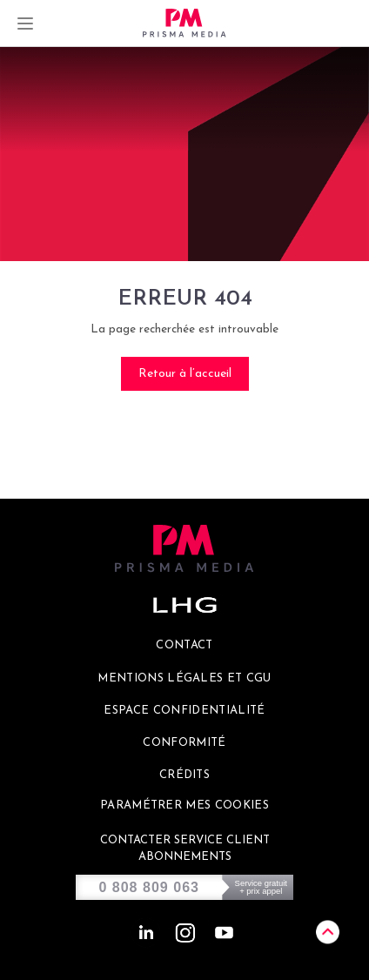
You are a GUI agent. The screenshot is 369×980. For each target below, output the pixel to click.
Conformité (184, 743)
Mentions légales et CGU (184, 678)
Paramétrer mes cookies (184, 805)
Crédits (184, 775)
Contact (184, 645)
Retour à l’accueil (185, 374)
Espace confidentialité (184, 711)
